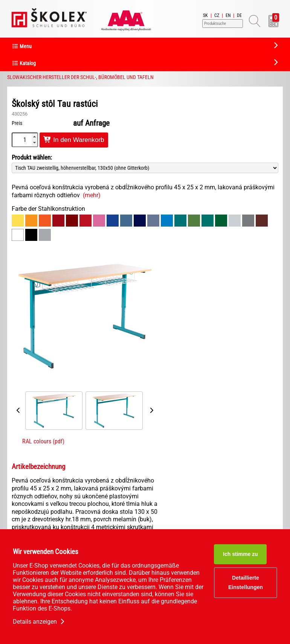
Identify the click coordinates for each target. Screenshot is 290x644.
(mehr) (92, 195)
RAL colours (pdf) (43, 441)
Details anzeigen (39, 622)
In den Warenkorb (74, 140)
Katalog (24, 63)
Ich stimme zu (240, 554)
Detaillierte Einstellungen (246, 582)
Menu (22, 46)
